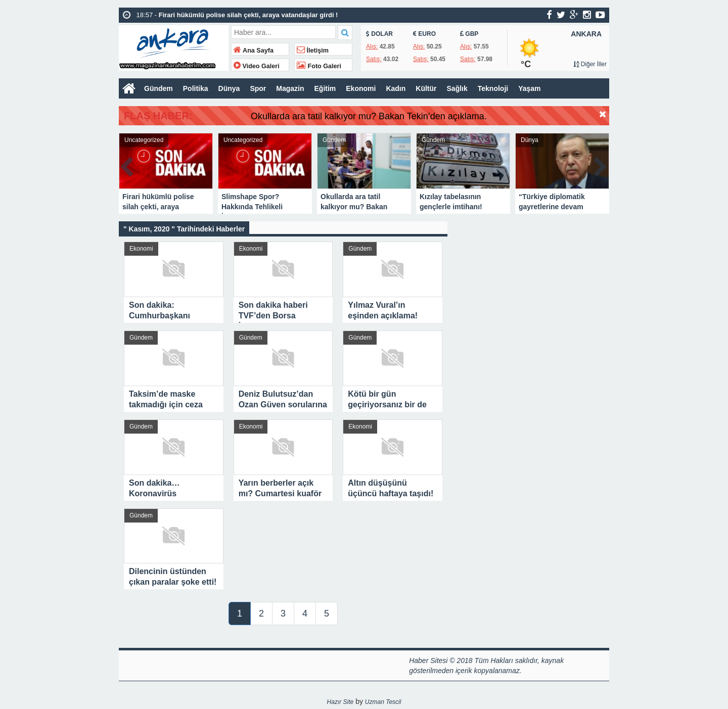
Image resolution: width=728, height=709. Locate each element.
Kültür (426, 88)
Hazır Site (340, 702)
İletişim (313, 51)
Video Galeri (257, 66)
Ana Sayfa (254, 51)
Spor (258, 88)
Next (601, 165)
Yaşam (529, 88)
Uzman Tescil (383, 702)
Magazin (290, 88)
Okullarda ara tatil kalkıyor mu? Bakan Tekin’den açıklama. (399, 116)
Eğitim (325, 88)
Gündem (158, 88)
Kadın (396, 88)
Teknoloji (493, 88)
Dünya (229, 88)
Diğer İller (590, 64)
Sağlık (457, 88)
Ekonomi (361, 88)
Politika (196, 88)
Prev (127, 165)
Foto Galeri (319, 66)
